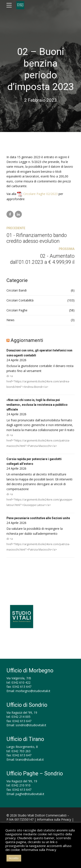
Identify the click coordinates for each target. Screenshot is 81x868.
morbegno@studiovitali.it (33, 691)
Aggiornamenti (27, 340)
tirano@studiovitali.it (30, 760)
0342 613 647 (22, 687)
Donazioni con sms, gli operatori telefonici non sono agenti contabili (40, 353)
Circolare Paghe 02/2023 (40, 194)
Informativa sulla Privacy (54, 820)
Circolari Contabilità (20, 300)
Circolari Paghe (17, 310)
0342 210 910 (21, 785)
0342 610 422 (21, 682)
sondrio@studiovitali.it (31, 725)
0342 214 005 (21, 717)
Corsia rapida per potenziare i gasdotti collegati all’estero (34, 461)
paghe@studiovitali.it (30, 794)
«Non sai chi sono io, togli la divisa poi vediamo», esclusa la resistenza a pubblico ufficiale (37, 405)
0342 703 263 (21, 751)
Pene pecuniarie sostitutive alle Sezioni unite (39, 518)
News (10, 320)
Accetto (14, 858)
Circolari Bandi (17, 291)
